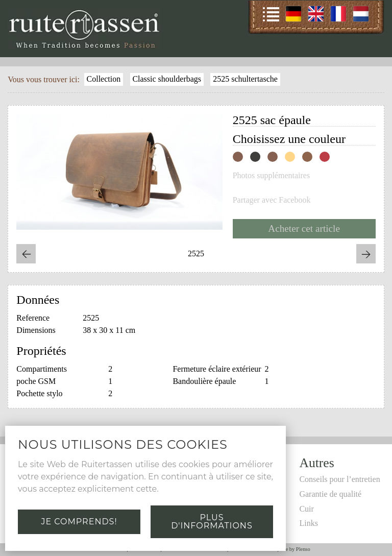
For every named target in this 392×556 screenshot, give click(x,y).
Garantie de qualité (330, 494)
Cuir (306, 509)
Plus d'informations (212, 522)
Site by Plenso (295, 549)
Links (308, 523)
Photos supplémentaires (272, 176)
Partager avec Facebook (272, 200)
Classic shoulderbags (167, 79)
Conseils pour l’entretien (339, 479)
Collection (104, 79)
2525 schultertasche (245, 79)
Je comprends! (79, 522)
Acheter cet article (304, 228)
